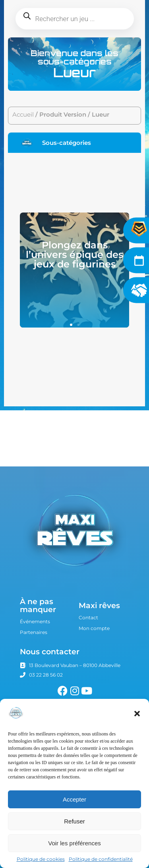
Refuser (74, 821)
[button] (137, 714)
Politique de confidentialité (101, 859)
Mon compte (94, 628)
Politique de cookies (41, 859)
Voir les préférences (74, 843)
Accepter (74, 799)
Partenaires (34, 632)
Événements (35, 621)
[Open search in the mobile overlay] (75, 19)
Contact (88, 617)
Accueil (23, 115)
